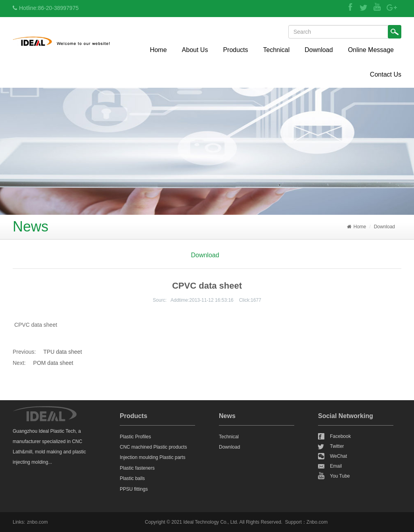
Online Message (371, 50)
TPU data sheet (62, 352)
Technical (277, 50)
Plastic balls (132, 478)
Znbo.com (317, 522)
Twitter (337, 446)
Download (319, 50)
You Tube (340, 476)
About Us (195, 50)
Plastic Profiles (135, 437)
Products (235, 50)
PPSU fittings (134, 489)
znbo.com (37, 522)
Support (293, 522)
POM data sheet (53, 363)
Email (336, 466)
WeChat (338, 456)
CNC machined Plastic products (153, 447)
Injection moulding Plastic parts (152, 457)
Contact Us (386, 74)
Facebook (340, 436)
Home (158, 50)
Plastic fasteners (137, 468)
